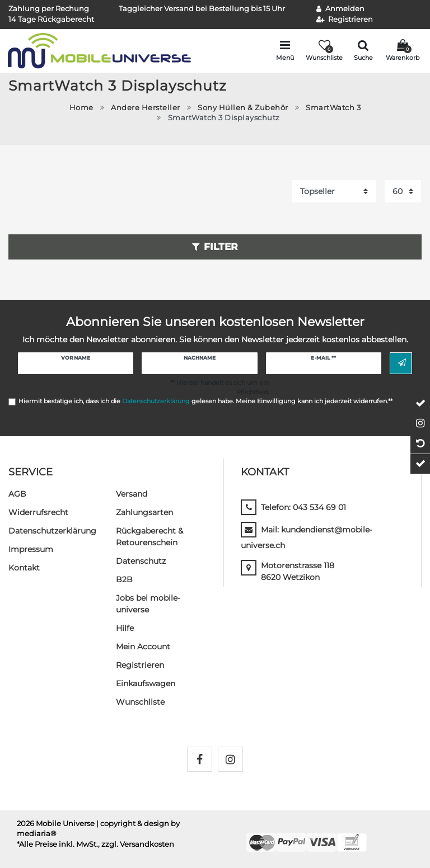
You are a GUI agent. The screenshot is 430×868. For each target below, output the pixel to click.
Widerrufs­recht (38, 512)
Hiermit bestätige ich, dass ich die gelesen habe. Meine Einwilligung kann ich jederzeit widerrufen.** (205, 401)
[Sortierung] (334, 191)
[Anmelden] (340, 9)
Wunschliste (140, 702)
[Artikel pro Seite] (403, 191)
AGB (17, 494)
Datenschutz (141, 561)
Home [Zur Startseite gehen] (81, 108)
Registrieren (140, 665)
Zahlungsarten (144, 512)
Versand (132, 494)
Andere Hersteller (146, 108)
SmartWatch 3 (333, 108)
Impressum (31, 549)
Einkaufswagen (146, 683)
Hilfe (125, 628)
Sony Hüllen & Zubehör (243, 108)
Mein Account (143, 647)
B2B (124, 579)
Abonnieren (402, 363)
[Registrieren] (345, 20)
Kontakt (24, 568)
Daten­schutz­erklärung (52, 531)
